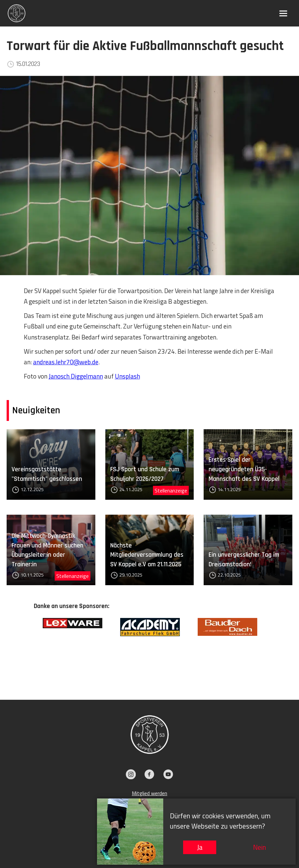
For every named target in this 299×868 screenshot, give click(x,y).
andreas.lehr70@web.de (66, 362)
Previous (29, 649)
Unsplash (127, 376)
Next (271, 649)
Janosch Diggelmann (76, 376)
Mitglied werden (149, 793)
